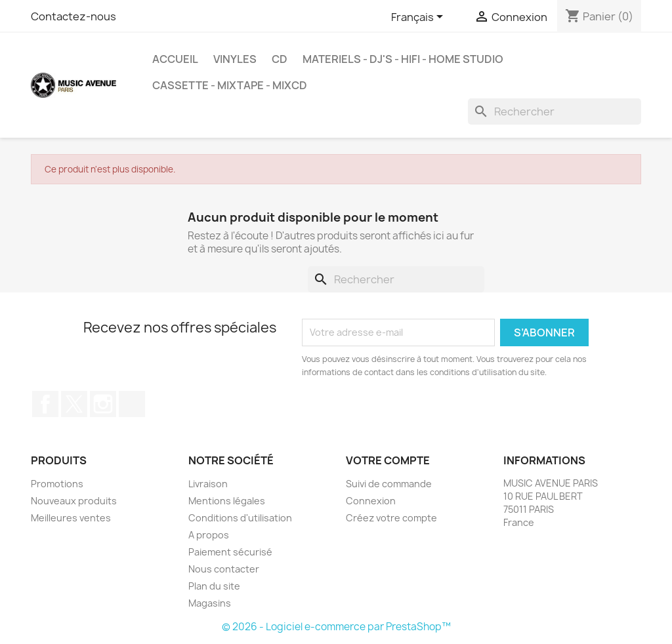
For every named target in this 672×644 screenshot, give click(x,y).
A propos (209, 535)
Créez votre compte (391, 518)
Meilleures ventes (71, 518)
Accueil (175, 59)
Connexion (371, 501)
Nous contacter (224, 569)
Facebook (45, 404)
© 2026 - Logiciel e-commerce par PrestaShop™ (336, 627)
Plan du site (214, 586)
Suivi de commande (389, 484)
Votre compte (388, 460)
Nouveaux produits (74, 501)
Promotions (57, 484)
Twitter (74, 404)
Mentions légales (227, 501)
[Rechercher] (555, 111)
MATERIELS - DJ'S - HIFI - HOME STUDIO (403, 59)
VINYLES (235, 59)
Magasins (210, 603)
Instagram (103, 404)
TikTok (132, 404)
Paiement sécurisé (230, 552)
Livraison (208, 484)
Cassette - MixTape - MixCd (230, 85)
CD (280, 59)
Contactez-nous (73, 16)
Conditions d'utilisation (240, 518)
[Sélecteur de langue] (419, 18)
